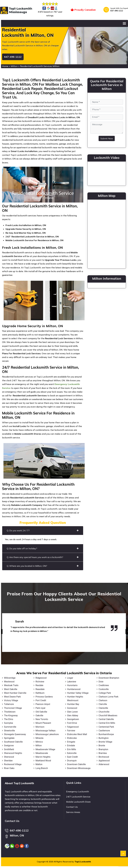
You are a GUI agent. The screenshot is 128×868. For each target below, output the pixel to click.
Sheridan (8, 761)
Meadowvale (42, 753)
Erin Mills (72, 749)
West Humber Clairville (15, 693)
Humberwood (74, 689)
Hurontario (72, 685)
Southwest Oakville (13, 742)
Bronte (102, 746)
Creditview (104, 685)
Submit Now (107, 138)
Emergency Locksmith (78, 792)
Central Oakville (106, 719)
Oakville (39, 715)
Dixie (101, 682)
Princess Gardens (44, 697)
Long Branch (42, 768)
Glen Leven (72, 712)
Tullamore (9, 704)
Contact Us (72, 807)
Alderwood (104, 764)
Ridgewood (41, 678)
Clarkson (103, 700)
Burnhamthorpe (106, 734)
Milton (14, 66)
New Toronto (42, 719)
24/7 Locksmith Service (78, 797)
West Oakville (11, 689)
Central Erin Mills (107, 723)
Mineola (39, 738)
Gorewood (72, 708)
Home (5, 66)
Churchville (104, 712)
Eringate (71, 742)
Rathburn (40, 693)
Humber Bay (73, 704)
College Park (105, 693)
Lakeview (72, 682)
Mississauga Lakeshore (47, 734)
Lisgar (70, 678)
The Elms (9, 719)
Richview (40, 682)
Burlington (104, 738)
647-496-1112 (117, 11)
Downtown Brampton (109, 678)
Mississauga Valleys (45, 731)
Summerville (10, 727)
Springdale (9, 738)
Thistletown (10, 712)
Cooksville (104, 689)
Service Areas (73, 812)
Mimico (39, 742)
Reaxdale (40, 689)
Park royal (40, 708)
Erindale (71, 746)
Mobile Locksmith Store (78, 802)
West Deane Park (12, 697)
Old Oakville (41, 712)
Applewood (104, 761)
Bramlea (103, 753)
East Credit (72, 757)
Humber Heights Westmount (75, 699)
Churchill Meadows (108, 715)
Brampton (103, 749)
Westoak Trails (11, 685)
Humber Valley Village (78, 693)
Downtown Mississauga (79, 768)
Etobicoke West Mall (77, 734)
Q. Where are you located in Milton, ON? (43, 566)
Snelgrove (9, 746)
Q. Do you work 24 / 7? (43, 530)
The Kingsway (11, 715)
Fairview (71, 731)
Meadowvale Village (45, 749)
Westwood (9, 682)
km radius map (107, 233)
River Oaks (9, 768)
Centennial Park (106, 727)
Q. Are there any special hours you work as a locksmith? (43, 557)
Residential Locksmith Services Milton (40, 66)
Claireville (103, 708)
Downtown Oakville (76, 764)
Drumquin (72, 761)
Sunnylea (8, 723)
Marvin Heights (43, 757)
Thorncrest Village (13, 708)
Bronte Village (105, 742)
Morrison (40, 727)
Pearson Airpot (43, 704)
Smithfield (9, 749)
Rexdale (39, 685)
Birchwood (104, 757)
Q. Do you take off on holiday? (43, 548)
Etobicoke (72, 738)
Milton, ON (17, 835)
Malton (39, 764)
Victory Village (11, 700)
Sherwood (9, 757)
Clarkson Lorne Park (108, 697)
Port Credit (41, 700)
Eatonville (72, 753)
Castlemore (104, 731)
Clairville (103, 704)
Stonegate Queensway (15, 734)
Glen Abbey (73, 715)
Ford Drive (72, 723)
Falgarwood (73, 727)
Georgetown (73, 719)
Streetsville (9, 731)
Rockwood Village (13, 764)
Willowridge (10, 678)
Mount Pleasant (43, 723)
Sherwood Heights (13, 753)
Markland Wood (43, 761)
